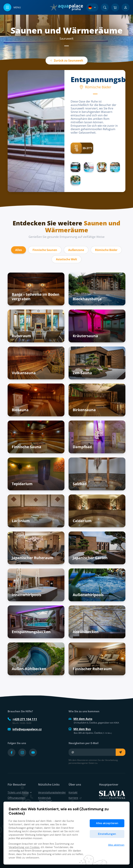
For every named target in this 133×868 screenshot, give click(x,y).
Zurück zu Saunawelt (67, 60)
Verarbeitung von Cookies (24, 847)
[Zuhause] (66, 7)
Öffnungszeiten (17, 798)
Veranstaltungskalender (52, 792)
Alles (19, 250)
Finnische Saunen (45, 250)
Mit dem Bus (80, 729)
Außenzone (76, 250)
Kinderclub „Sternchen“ (45, 799)
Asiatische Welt (66, 259)
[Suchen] (105, 7)
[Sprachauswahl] (92, 7)
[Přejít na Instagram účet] (22, 752)
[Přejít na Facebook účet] (12, 752)
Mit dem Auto (80, 719)
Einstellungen (107, 834)
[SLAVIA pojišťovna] (112, 795)
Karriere (75, 798)
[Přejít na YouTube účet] (33, 752)
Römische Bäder (106, 250)
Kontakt (73, 792)
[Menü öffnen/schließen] (12, 7)
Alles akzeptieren (107, 823)
